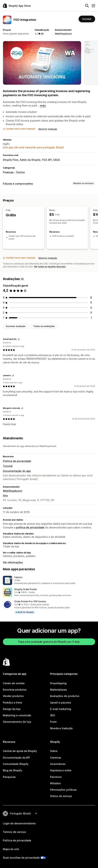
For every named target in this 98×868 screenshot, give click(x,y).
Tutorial (8, 466)
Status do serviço (61, 796)
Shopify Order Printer (26, 589)
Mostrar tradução (48, 129)
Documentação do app (17, 471)
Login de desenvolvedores (19, 823)
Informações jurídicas (63, 790)
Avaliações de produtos (65, 696)
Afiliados (55, 783)
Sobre (54, 751)
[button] (49, 580)
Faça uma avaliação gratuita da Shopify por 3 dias (49, 642)
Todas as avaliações (44, 326)
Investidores (58, 764)
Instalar (87, 19)
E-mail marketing (61, 709)
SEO (53, 715)
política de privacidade (30, 527)
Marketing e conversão (17, 715)
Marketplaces (59, 690)
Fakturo (18, 577)
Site (5, 496)
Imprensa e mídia (61, 770)
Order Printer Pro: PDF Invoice (30, 601)
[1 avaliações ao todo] (91, 318)
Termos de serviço (14, 832)
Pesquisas (9, 777)
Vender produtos (13, 696)
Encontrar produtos (15, 690)
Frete (53, 722)
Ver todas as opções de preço (50, 267)
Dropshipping (58, 683)
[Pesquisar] (87, 6)
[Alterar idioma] (23, 813)
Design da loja (12, 709)
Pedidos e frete (12, 703)
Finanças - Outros (14, 172)
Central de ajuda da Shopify (20, 751)
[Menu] (93, 6)
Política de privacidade (17, 461)
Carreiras (56, 758)
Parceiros (56, 777)
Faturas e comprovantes (18, 184)
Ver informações (13, 562)
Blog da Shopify (12, 770)
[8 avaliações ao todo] (91, 297)
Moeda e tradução (61, 728)
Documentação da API (16, 758)
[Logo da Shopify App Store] (17, 6)
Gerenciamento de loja (17, 722)
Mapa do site (11, 849)
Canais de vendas (14, 683)
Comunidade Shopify (16, 764)
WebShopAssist (63, 34)
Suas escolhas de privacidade (21, 858)
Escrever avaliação (16, 326)
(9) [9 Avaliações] (42, 34)
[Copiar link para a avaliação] (19, 339)
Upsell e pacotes (61, 703)
